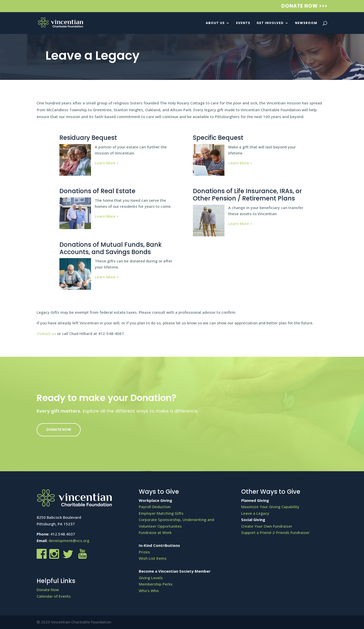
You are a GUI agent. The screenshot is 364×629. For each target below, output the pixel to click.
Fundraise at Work (155, 532)
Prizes (144, 552)
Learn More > (107, 163)
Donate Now (59, 430)
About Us (215, 23)
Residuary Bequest (88, 138)
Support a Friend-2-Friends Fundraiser (275, 532)
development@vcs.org (69, 541)
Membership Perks (156, 584)
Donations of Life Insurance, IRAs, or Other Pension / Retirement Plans (247, 195)
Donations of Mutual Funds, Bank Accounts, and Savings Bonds (111, 248)
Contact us (46, 333)
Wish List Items (153, 558)
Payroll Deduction (155, 507)
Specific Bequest (218, 138)
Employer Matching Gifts (161, 513)
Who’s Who (149, 591)
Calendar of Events (54, 596)
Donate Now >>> (304, 6)
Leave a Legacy (255, 513)
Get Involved (270, 23)
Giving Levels (151, 578)
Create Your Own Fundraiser (267, 526)
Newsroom (306, 23)
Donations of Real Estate (97, 191)
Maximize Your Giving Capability (270, 507)
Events (243, 23)
